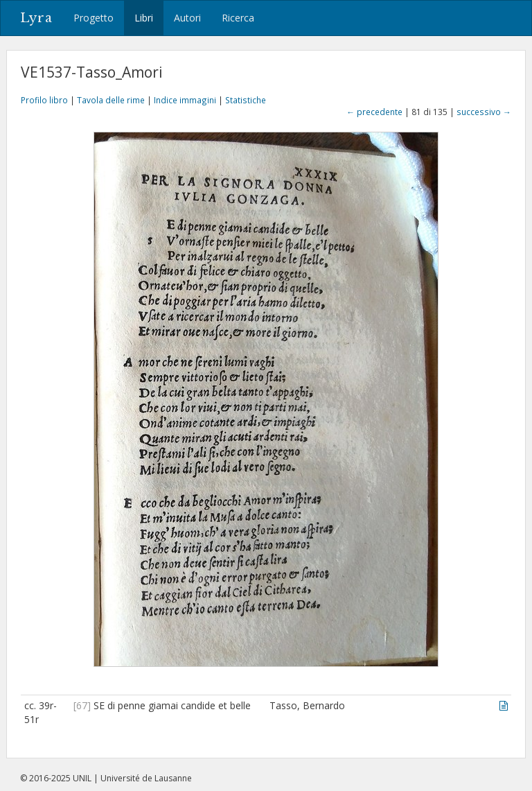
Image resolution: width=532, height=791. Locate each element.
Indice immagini (185, 100)
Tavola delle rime (111, 100)
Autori (187, 18)
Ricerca (238, 18)
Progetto (94, 18)
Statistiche (246, 100)
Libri (144, 18)
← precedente (374, 112)
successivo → (484, 112)
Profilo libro (44, 100)
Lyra (36, 18)
